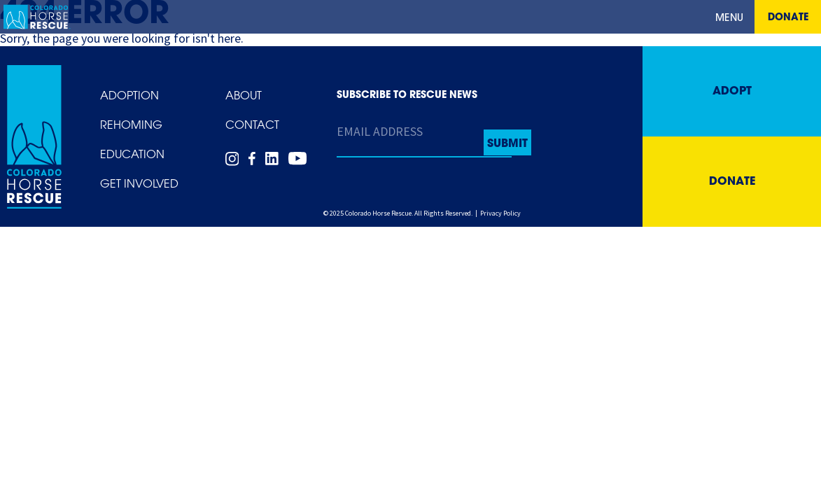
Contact (252, 126)
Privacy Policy (500, 213)
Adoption (129, 97)
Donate (788, 18)
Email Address (380, 131)
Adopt (732, 92)
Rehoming (131, 126)
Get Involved (139, 185)
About (244, 97)
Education (132, 155)
